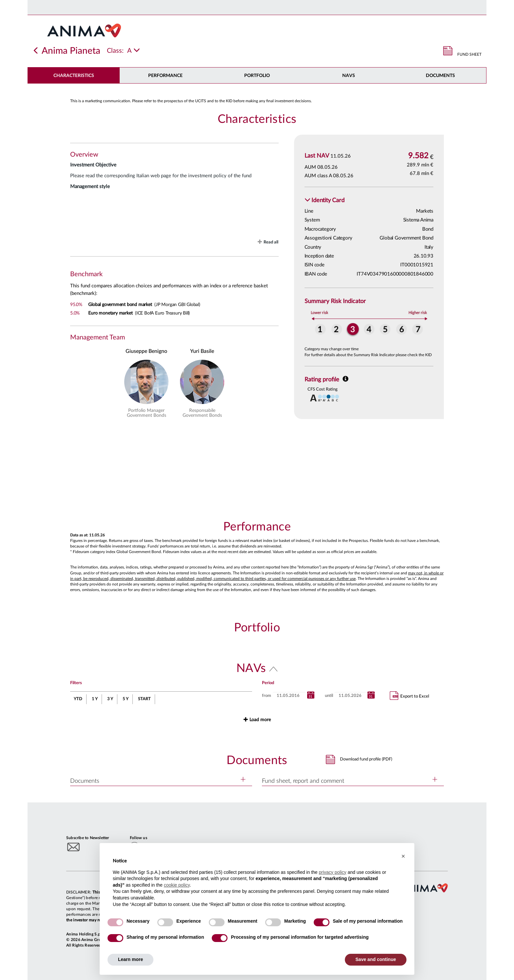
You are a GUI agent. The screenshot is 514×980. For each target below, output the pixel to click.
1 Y (95, 699)
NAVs (349, 76)
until (329, 696)
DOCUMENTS (440, 76)
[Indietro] (36, 51)
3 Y (110, 699)
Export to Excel (409, 696)
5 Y (126, 699)
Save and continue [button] (376, 959)
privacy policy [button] (332, 872)
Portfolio (257, 76)
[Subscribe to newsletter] (74, 847)
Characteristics (74, 76)
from (267, 696)
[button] (325, 201)
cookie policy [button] (177, 885)
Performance (165, 76)
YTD (78, 699)
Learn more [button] (130, 959)
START (144, 699)
